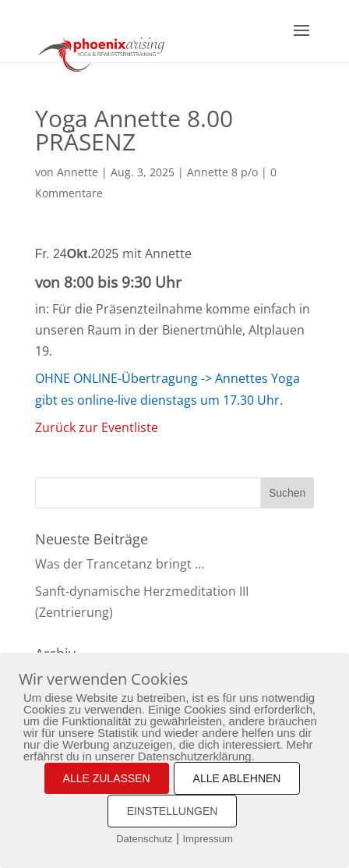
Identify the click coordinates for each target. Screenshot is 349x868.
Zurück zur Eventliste (97, 427)
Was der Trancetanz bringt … (120, 564)
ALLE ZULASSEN (107, 778)
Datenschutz (144, 839)
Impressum (208, 839)
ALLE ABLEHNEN (237, 778)
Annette (78, 172)
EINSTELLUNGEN (173, 811)
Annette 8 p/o (222, 172)
